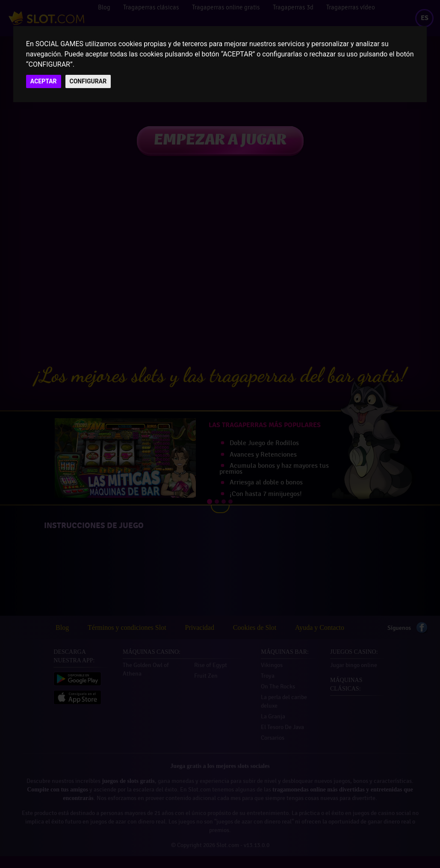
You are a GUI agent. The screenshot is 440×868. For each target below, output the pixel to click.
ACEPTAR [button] (44, 81)
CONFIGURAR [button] (88, 81)
